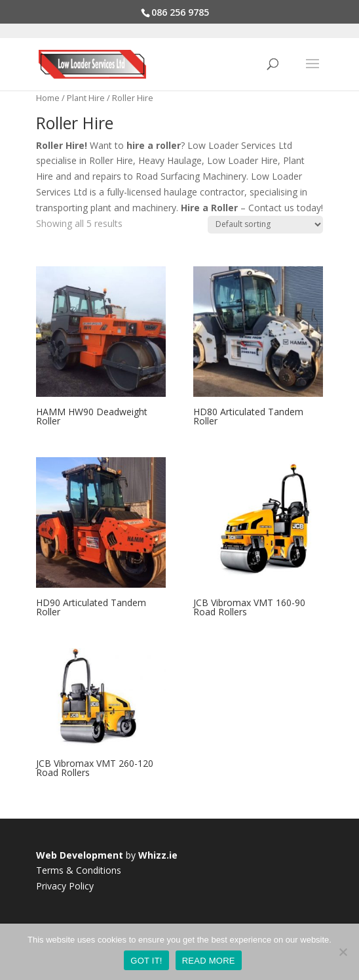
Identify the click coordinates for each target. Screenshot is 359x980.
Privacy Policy (65, 886)
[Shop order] (265, 225)
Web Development (80, 855)
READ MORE (209, 961)
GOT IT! (146, 961)
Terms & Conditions (79, 870)
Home (48, 98)
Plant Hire (86, 98)
